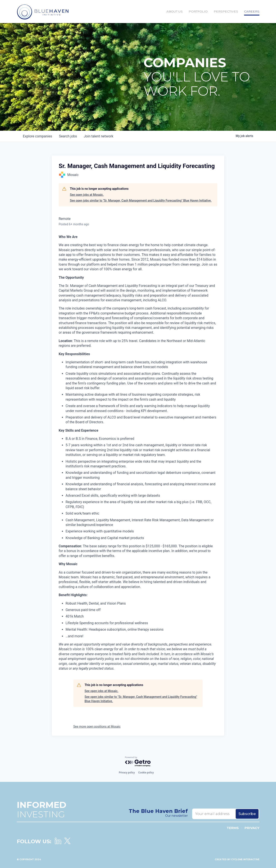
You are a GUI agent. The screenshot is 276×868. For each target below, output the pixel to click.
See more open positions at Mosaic (97, 726)
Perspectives (226, 11)
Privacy (252, 828)
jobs (68, 136)
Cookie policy (146, 773)
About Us (175, 11)
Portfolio (198, 11)
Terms (233, 828)
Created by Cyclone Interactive (237, 859)
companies (37, 136)
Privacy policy (127, 773)
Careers (252, 11)
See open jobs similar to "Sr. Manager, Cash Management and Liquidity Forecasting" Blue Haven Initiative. (141, 201)
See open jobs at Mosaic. (87, 195)
